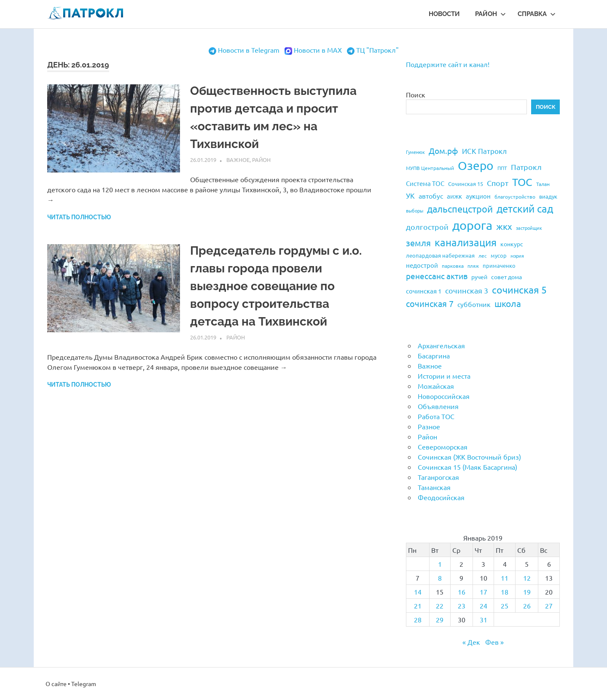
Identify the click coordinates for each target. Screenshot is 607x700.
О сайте (56, 684)
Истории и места (444, 376)
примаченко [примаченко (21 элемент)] (499, 265)
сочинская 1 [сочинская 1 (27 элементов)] (424, 291)
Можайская (436, 386)
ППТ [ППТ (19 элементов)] (502, 168)
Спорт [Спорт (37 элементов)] (498, 183)
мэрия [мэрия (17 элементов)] (517, 256)
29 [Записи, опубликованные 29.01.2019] (440, 619)
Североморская (443, 447)
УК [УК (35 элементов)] (410, 195)
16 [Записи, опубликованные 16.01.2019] (462, 592)
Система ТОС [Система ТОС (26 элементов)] (425, 183)
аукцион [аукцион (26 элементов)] (478, 196)
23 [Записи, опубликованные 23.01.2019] (462, 606)
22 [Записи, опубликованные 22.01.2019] (440, 606)
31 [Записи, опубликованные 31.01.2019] (483, 619)
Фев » (494, 642)
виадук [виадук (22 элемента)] (548, 196)
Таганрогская (438, 477)
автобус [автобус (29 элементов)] (431, 196)
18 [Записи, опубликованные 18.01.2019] (505, 592)
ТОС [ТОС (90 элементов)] (522, 182)
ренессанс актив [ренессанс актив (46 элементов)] (437, 276)
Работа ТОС (436, 416)
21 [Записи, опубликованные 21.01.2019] (418, 606)
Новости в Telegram (249, 50)
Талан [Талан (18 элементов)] (543, 184)
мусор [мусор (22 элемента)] (499, 255)
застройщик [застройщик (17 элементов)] (529, 228)
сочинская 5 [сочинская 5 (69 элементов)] (519, 289)
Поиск (416, 94)
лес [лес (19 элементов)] (483, 256)
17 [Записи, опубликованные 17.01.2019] (483, 592)
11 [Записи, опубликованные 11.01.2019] (505, 578)
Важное (238, 160)
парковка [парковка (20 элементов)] (453, 266)
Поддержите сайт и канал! (448, 64)
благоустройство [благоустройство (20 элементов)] (515, 197)
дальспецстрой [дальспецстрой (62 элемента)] (460, 209)
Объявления (438, 406)
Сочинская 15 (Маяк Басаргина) (467, 467)
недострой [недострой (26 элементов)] (422, 265)
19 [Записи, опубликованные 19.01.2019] (527, 592)
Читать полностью (79, 217)
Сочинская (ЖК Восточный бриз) (469, 457)
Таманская (434, 487)
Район (490, 14)
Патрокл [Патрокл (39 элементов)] (526, 167)
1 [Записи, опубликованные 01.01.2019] (440, 564)
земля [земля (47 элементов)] (418, 243)
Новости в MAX (318, 50)
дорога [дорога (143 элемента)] (472, 225)
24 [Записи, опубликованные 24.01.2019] (483, 606)
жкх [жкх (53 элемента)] (504, 226)
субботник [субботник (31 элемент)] (474, 304)
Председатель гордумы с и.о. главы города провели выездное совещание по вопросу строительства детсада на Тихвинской (276, 286)
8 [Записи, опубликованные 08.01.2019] (440, 578)
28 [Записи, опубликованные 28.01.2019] (418, 619)
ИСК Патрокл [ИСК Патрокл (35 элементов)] (484, 151)
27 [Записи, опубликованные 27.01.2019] (549, 606)
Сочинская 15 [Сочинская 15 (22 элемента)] (466, 184)
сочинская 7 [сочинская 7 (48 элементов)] (430, 303)
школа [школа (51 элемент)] (508, 303)
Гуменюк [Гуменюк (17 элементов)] (415, 152)
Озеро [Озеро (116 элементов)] (476, 166)
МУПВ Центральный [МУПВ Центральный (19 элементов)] (430, 168)
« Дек (471, 642)
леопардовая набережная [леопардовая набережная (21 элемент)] (440, 255)
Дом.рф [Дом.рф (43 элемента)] (443, 151)
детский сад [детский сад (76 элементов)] (525, 209)
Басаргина (434, 355)
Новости (444, 14)
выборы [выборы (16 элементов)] (415, 210)
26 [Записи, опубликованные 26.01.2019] (527, 606)
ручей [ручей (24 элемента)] (479, 277)
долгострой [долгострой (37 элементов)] (427, 227)
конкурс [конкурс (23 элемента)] (512, 244)
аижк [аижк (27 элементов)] (454, 196)
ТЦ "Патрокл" (377, 50)
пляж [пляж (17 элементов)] (473, 266)
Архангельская (441, 345)
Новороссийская (444, 396)
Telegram (84, 684)
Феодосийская (441, 497)
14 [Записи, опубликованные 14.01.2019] (418, 592)
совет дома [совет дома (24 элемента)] (506, 277)
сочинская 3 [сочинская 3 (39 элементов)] (467, 290)
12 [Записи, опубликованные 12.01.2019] (527, 578)
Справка (537, 14)
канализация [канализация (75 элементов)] (466, 242)
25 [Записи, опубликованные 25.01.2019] (505, 606)
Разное (429, 426)
